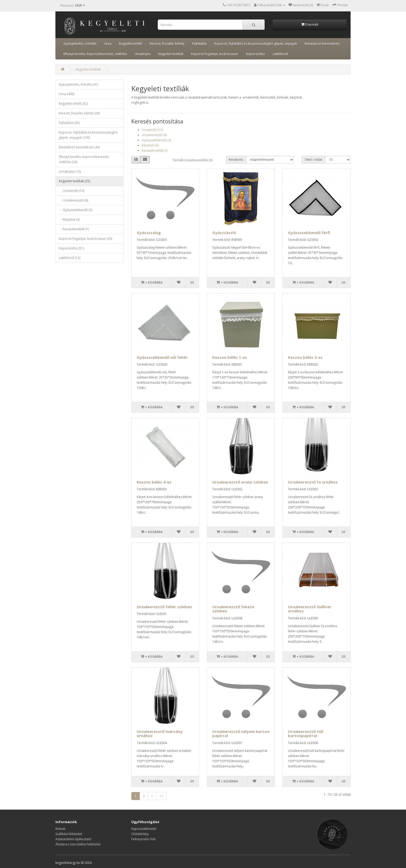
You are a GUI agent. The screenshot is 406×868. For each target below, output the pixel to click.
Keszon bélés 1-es (230, 357)
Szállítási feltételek (69, 834)
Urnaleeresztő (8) (154, 135)
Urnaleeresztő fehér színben (164, 607)
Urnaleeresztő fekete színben (233, 609)
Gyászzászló (224, 233)
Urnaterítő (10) (152, 130)
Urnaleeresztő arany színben (240, 482)
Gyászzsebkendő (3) (156, 140)
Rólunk (60, 829)
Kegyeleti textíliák (171, 54)
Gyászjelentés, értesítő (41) (78, 84)
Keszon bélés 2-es (305, 357)
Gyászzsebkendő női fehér (162, 357)
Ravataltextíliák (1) (155, 150)
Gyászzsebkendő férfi (309, 233)
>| (161, 796)
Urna (108, 43)
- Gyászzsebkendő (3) (75, 210)
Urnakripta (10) (70, 171)
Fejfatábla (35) (69, 123)
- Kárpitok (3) (69, 219)
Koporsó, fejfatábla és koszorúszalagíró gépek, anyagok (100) (88, 135)
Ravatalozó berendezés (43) (79, 147)
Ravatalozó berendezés (322, 43)
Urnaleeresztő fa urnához (313, 482)
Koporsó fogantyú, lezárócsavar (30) (85, 239)
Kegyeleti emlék (130, 43)
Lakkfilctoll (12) (70, 258)
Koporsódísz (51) (71, 248)
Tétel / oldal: (314, 160)
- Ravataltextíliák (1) (74, 229)
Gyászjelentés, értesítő (80, 43)
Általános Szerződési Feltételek (78, 844)
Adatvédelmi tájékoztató (73, 839)
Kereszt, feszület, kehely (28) (79, 113)
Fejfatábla (199, 43)
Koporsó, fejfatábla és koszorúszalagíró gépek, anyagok (256, 43)
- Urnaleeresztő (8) (73, 200)
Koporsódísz (255, 54)
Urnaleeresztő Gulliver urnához (310, 609)
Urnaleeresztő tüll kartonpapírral (306, 734)
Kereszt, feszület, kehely (167, 43)
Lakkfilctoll (280, 54)
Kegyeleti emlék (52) (73, 104)
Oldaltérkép (140, 834)
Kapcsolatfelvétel (144, 829)
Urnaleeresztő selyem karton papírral (241, 734)
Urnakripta (143, 54)
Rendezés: (236, 160)
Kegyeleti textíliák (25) (74, 181)
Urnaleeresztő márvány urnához (160, 734)
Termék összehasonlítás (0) (192, 160)
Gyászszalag (149, 233)
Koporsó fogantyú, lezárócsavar (215, 54)
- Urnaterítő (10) (71, 191)
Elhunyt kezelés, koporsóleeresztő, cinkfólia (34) (84, 159)
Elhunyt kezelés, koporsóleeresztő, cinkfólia (95, 54)
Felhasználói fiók (143, 839)
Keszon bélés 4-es (154, 482)
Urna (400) (66, 94)
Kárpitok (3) (150, 145)
